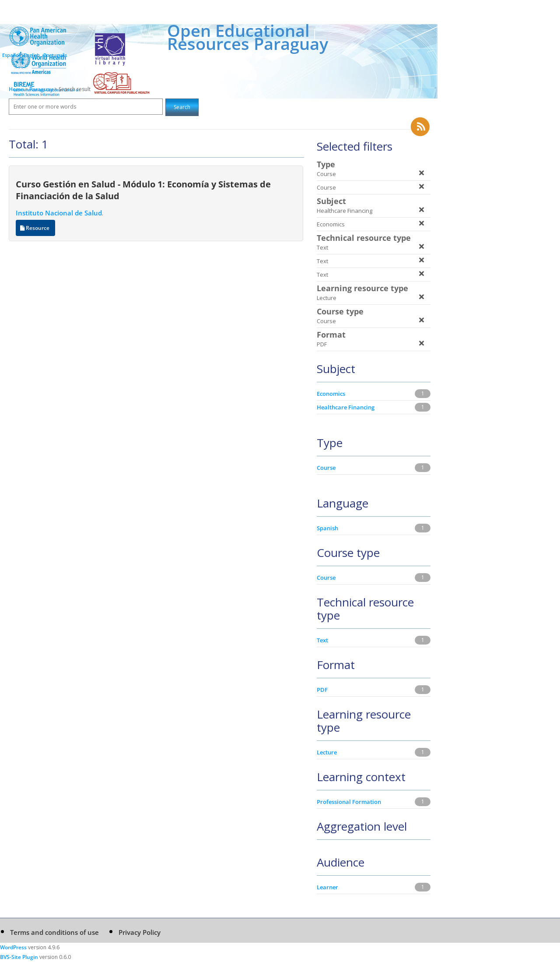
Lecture (327, 752)
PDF (322, 690)
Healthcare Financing (346, 407)
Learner (327, 887)
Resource (35, 228)
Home (16, 89)
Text (322, 640)
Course (326, 468)
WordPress (13, 947)
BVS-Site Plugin (19, 957)
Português (55, 55)
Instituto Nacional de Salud (59, 213)
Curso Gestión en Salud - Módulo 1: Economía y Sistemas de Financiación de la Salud (143, 190)
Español (11, 55)
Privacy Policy (140, 932)
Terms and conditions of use (54, 932)
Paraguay (42, 89)
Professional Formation (349, 802)
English (32, 55)
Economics (331, 394)
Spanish (327, 528)
